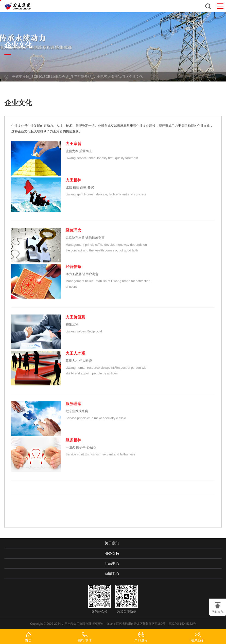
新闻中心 (112, 574)
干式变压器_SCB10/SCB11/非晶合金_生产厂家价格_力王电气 (60, 77)
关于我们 (118, 77)
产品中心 (112, 563)
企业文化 (136, 77)
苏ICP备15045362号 (182, 624)
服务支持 (112, 553)
